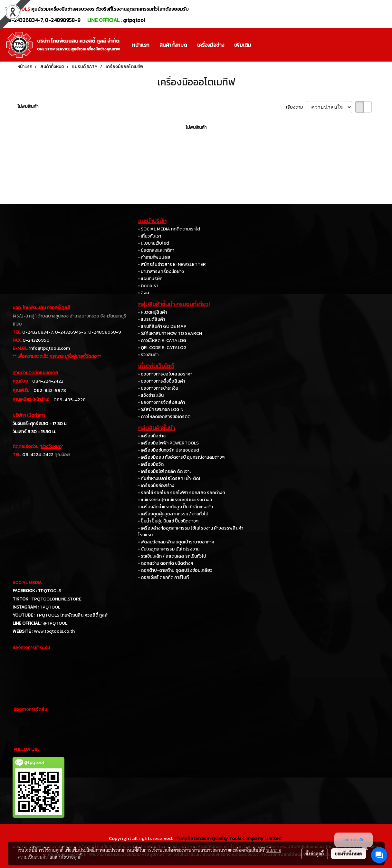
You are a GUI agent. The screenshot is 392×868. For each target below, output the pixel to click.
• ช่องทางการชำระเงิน (158, 388)
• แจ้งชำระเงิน (151, 395)
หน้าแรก (141, 45)
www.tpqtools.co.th (54, 631)
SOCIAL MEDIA (27, 583)
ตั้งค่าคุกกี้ (315, 853)
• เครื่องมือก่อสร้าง (156, 486)
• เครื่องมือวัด (151, 464)
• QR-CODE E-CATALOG (162, 348)
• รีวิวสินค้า (148, 355)
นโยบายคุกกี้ (70, 857)
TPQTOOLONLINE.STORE (56, 599)
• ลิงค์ (144, 293)
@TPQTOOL (55, 623)
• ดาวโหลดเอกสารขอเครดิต (164, 417)
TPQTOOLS (50, 591)
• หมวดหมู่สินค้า (153, 312)
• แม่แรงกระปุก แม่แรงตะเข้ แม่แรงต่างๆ (175, 500)
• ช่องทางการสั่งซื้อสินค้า (162, 381)
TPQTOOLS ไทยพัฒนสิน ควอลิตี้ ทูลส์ (72, 615)
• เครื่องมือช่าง (152, 436)
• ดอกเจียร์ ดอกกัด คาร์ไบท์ (163, 577)
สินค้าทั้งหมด (173, 45)
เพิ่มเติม (243, 45)
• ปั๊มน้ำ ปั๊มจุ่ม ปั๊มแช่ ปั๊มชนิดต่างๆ (168, 521)
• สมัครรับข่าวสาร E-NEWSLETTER (172, 264)
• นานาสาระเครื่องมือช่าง (161, 272)
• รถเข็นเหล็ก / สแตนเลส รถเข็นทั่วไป (172, 556)
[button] (262, 45)
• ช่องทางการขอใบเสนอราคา (165, 374)
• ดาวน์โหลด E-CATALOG (162, 341)
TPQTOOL (50, 607)
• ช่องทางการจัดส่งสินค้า (162, 402)
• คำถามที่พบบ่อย (154, 257)
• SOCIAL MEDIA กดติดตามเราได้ (169, 229)
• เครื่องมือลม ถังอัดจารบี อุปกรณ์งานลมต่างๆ (181, 457)
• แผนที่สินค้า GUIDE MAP (162, 326)
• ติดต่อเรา (148, 286)
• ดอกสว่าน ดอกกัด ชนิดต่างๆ (166, 563)
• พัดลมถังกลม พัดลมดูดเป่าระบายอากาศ (176, 542)
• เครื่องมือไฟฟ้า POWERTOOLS (168, 443)
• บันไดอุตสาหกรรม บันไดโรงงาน (169, 549)
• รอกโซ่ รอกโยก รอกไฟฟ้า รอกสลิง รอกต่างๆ (182, 493)
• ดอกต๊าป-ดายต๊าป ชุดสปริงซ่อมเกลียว (175, 570)
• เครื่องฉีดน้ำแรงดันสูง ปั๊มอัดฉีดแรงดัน (176, 507)
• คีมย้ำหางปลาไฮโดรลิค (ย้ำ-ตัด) (169, 478)
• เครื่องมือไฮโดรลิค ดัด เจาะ (165, 471)
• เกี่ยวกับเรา (150, 236)
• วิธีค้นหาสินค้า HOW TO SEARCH (170, 333)
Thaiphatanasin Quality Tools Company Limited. (228, 838)
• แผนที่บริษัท (150, 279)
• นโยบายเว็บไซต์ (154, 243)
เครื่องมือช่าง (211, 45)
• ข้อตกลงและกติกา (156, 250)
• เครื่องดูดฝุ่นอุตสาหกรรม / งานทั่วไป (173, 514)
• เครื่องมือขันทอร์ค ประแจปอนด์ (169, 450)
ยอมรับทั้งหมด (349, 853)
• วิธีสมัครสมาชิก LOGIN (161, 410)
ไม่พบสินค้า (28, 107)
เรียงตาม (296, 107)
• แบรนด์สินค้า (152, 319)
